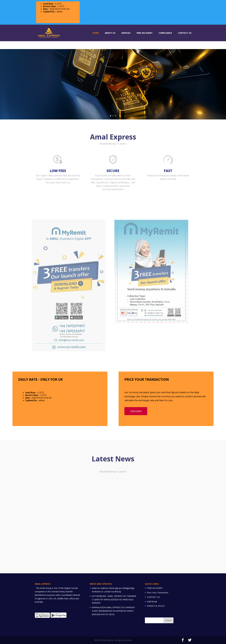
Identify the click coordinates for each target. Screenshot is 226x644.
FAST (168, 171)
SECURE (113, 171)
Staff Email (152, 602)
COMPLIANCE (165, 33)
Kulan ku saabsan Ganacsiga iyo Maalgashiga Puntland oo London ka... (57, 530)
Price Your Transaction (158, 593)
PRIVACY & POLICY (156, 606)
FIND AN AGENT (145, 33)
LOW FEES (58, 171)
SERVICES (126, 33)
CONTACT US (185, 33)
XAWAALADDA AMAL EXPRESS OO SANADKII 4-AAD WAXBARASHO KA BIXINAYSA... (166, 530)
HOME (96, 33)
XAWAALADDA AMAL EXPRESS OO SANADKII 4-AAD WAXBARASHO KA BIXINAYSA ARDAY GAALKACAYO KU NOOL (113, 611)
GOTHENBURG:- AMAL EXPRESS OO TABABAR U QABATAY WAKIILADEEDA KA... (111, 530)
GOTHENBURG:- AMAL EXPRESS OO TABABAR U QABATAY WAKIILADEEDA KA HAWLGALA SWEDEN (114, 600)
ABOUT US (110, 33)
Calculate (136, 411)
